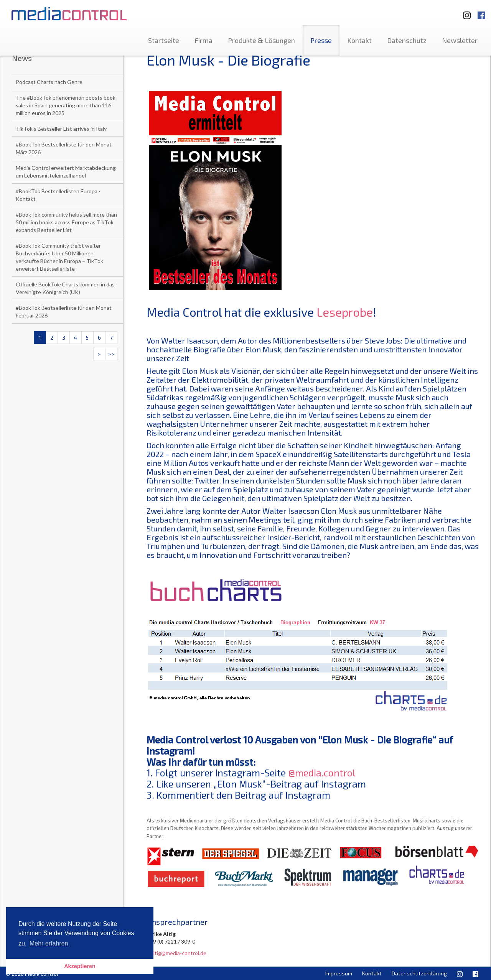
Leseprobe (345, 312)
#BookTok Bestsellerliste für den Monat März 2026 (64, 148)
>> (111, 354)
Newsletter (460, 40)
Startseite (164, 40)
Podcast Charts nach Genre (49, 82)
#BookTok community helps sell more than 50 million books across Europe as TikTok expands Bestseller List (66, 222)
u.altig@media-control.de (176, 953)
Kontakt (359, 40)
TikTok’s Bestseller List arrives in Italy (61, 129)
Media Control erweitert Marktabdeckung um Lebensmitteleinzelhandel (66, 172)
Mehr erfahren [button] (49, 943)
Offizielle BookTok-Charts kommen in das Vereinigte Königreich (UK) (65, 288)
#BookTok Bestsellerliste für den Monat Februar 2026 (64, 312)
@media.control (322, 773)
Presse (321, 40)
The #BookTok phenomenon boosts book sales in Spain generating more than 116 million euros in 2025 (66, 105)
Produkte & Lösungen (261, 40)
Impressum (339, 973)
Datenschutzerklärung (419, 973)
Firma (203, 40)
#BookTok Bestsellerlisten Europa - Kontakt (58, 195)
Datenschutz (407, 40)
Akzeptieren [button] (80, 966)
